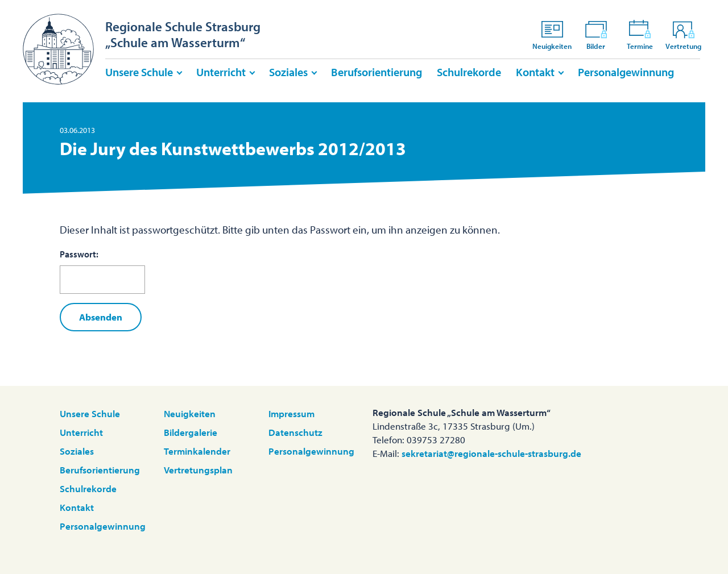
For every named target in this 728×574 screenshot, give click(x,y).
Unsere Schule (139, 72)
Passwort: (102, 271)
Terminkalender (197, 451)
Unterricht (221, 72)
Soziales (288, 72)
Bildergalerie (191, 432)
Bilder (596, 34)
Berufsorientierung (377, 72)
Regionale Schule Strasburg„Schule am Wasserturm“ (183, 34)
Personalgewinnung (626, 72)
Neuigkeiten (552, 34)
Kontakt (535, 72)
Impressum (291, 413)
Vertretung (683, 34)
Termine (640, 34)
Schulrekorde (469, 72)
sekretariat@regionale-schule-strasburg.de (491, 453)
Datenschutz (295, 432)
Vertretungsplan (198, 470)
